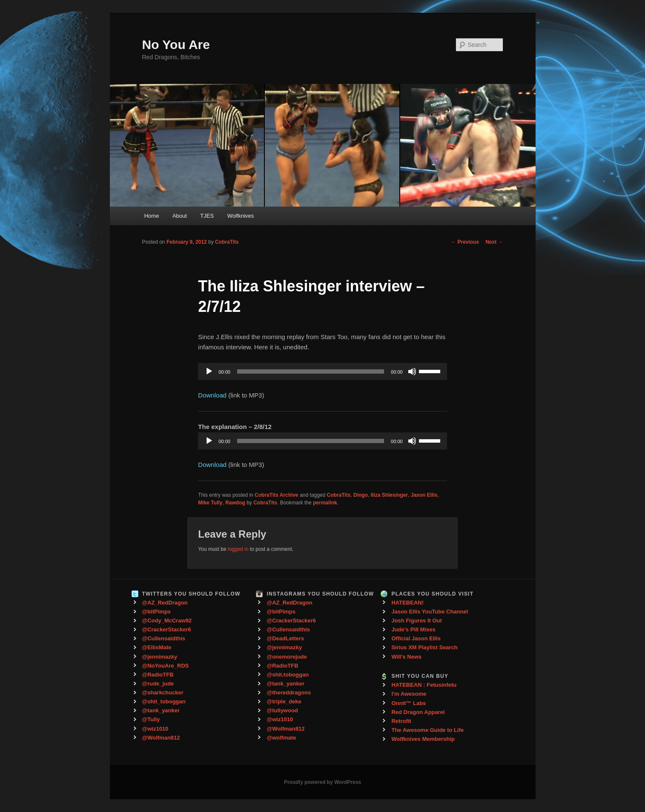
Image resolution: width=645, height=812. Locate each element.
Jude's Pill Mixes (413, 629)
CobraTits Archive (277, 495)
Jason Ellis (424, 495)
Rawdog (235, 503)
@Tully (151, 719)
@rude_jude (158, 684)
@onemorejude (287, 657)
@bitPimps (157, 612)
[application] (322, 371)
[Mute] (412, 371)
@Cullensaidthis (164, 638)
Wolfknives (241, 216)
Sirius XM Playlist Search (424, 647)
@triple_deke (284, 701)
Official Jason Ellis (416, 638)
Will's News (406, 657)
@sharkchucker (163, 693)
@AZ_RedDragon (165, 603)
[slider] (311, 371)
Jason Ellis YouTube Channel (430, 612)
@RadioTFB (158, 675)
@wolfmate (281, 738)
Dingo (361, 495)
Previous (465, 242)
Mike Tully (210, 503)
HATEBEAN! (407, 603)
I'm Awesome (409, 694)
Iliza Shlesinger (389, 495)
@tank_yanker (161, 710)
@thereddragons (289, 693)
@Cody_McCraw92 (167, 621)
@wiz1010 (155, 729)
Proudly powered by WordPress (322, 782)
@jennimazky (160, 657)
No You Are (176, 45)
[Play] (209, 371)
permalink (325, 503)
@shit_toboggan (164, 701)
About (180, 216)
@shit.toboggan (288, 675)
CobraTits (227, 242)
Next (494, 242)
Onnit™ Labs (408, 703)
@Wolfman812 (161, 738)
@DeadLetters (285, 638)
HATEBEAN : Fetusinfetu (424, 685)
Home (152, 216)
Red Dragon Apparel (418, 712)
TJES (207, 216)
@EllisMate (157, 647)
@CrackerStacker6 (167, 629)
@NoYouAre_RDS (166, 666)
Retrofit (401, 721)
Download (212, 395)
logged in (238, 549)
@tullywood (282, 710)
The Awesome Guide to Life (427, 730)
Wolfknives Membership (423, 739)
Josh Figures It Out (416, 621)
